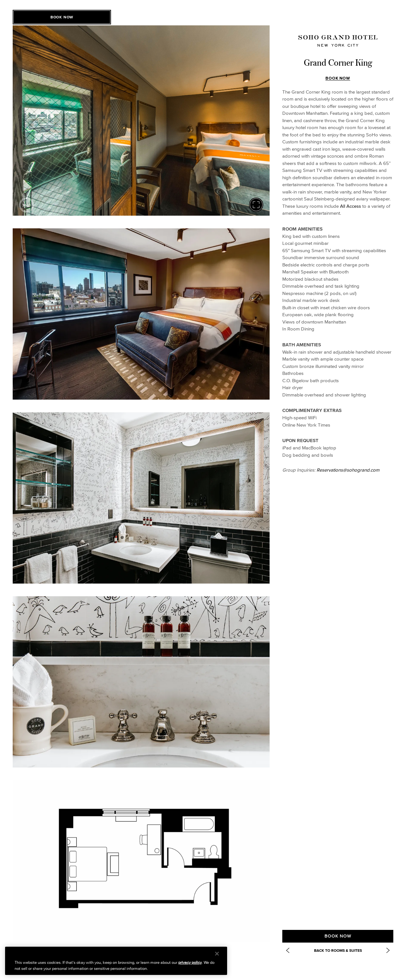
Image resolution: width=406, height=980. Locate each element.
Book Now (338, 78)
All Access (350, 206)
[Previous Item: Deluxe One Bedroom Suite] (288, 950)
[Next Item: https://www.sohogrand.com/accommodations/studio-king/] (388, 950)
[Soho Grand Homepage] (338, 41)
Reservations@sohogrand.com (348, 470)
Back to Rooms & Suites (338, 950)
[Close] (217, 954)
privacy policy (190, 963)
